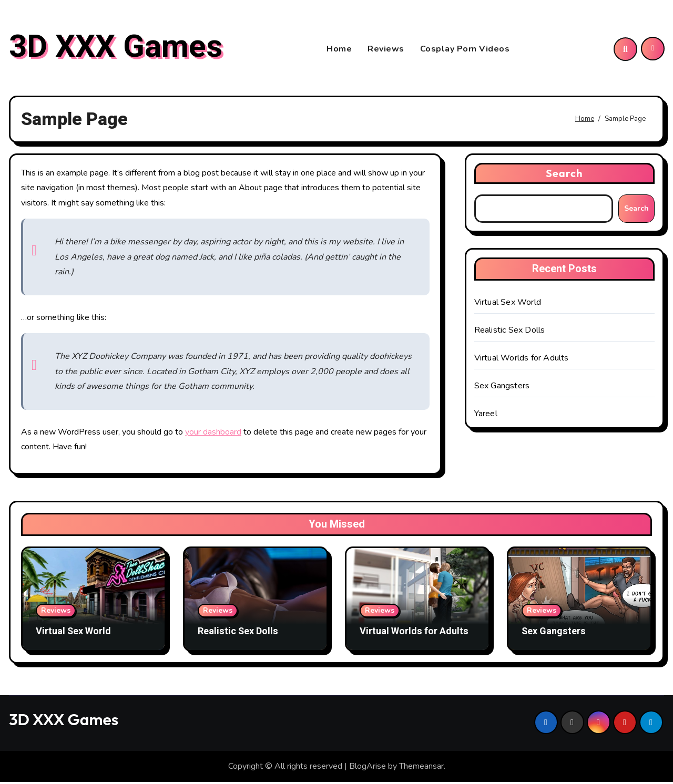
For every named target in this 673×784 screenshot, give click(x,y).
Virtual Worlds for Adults (522, 360)
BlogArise (368, 769)
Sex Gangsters (502, 388)
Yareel (486, 416)
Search (564, 175)
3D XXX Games (116, 48)
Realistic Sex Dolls (510, 332)
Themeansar (421, 769)
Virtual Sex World (508, 304)
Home (339, 50)
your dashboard (213, 434)
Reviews (386, 50)
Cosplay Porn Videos (465, 50)
